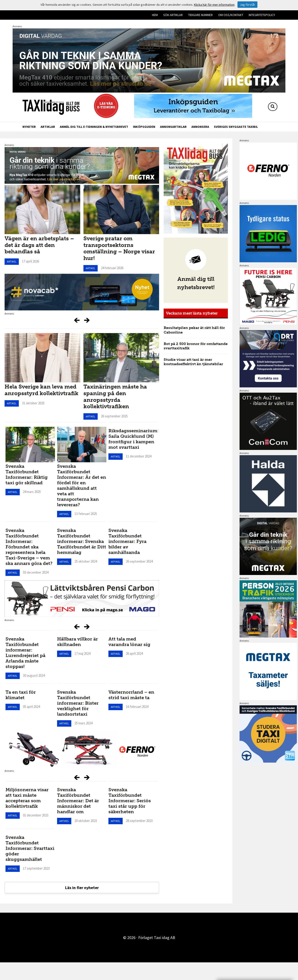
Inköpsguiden (144, 127)
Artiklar (48, 127)
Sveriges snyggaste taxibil (236, 127)
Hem (155, 15)
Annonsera (200, 127)
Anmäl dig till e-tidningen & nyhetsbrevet (94, 127)
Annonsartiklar (173, 127)
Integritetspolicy (262, 15)
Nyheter (29, 127)
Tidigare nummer (200, 15)
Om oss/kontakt (231, 15)
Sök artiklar (173, 15)
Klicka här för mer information (214, 5)
